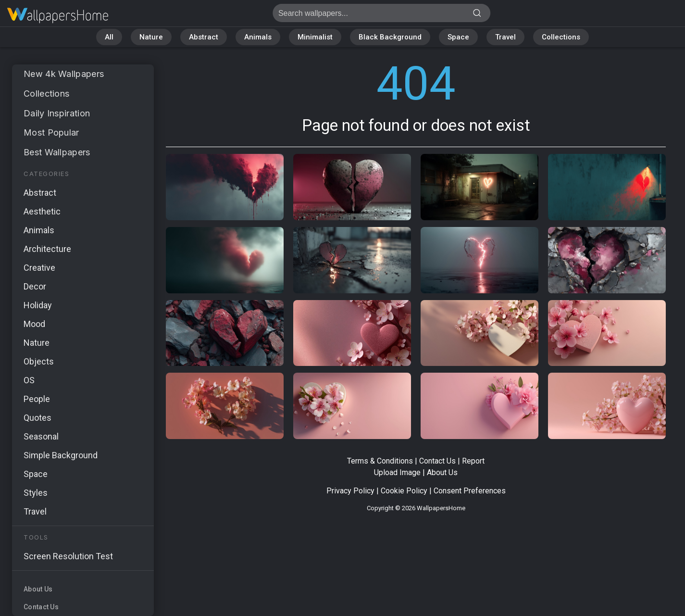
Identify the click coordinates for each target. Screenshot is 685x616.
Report (473, 461)
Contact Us (41, 607)
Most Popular (51, 132)
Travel (505, 37)
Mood (34, 324)
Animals (258, 37)
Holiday (38, 305)
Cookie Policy (404, 491)
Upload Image (397, 472)
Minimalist (315, 37)
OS (29, 380)
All (109, 37)
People (37, 399)
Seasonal (41, 436)
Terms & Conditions (380, 461)
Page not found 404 (58, 16)
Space (458, 37)
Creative (39, 268)
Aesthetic (42, 211)
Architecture (47, 249)
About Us (38, 589)
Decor (35, 286)
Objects (39, 361)
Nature (151, 37)
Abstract (204, 37)
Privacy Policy (350, 491)
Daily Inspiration (57, 113)
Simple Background (61, 455)
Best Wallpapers (57, 152)
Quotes (37, 418)
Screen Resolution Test (68, 556)
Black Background (390, 37)
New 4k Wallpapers (64, 74)
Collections (561, 37)
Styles (36, 493)
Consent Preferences (470, 491)
